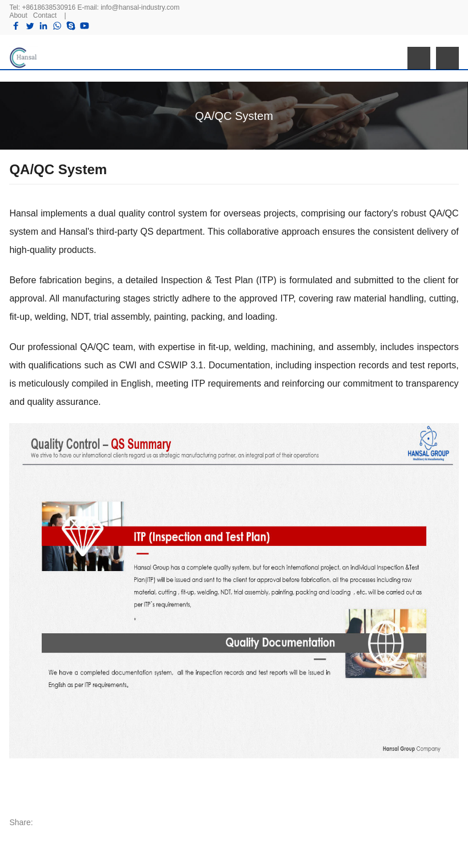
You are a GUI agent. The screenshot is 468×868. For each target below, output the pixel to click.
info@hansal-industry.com (140, 7)
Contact (45, 15)
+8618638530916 (49, 7)
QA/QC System (234, 116)
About (18, 15)
